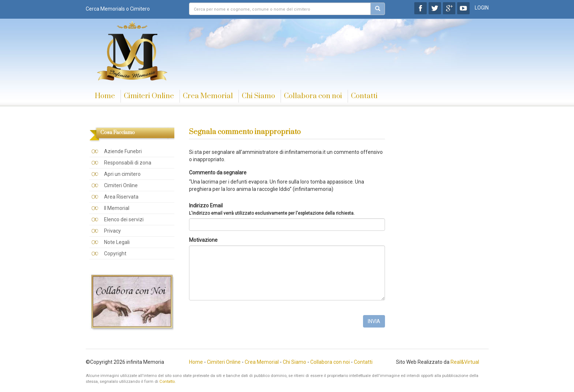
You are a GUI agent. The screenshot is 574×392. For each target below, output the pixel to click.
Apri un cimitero (122, 174)
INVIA (374, 321)
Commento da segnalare (218, 173)
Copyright (115, 254)
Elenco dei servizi (124, 219)
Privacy (112, 231)
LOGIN (482, 8)
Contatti (364, 96)
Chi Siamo (258, 96)
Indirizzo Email (272, 209)
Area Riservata (121, 197)
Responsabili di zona (128, 163)
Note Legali (117, 242)
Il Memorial (117, 208)
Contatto (167, 382)
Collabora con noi (313, 96)
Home (105, 96)
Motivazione (203, 240)
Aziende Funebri (123, 151)
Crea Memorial (208, 96)
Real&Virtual (465, 362)
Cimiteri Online (149, 96)
